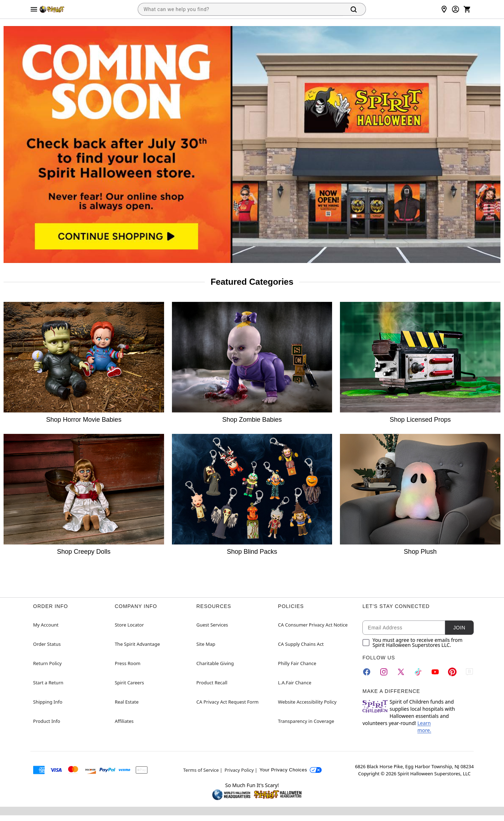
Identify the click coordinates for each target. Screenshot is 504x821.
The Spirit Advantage (138, 644)
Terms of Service (201, 770)
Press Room (128, 663)
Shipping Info (48, 702)
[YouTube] (435, 672)
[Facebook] (367, 672)
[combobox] (240, 9)
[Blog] (469, 672)
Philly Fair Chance (297, 663)
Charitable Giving (215, 663)
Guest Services (212, 625)
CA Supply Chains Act (301, 644)
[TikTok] (418, 672)
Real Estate (127, 702)
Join (459, 628)
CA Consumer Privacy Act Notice (313, 625)
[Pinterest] (452, 672)
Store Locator (129, 625)
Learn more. (424, 727)
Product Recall (212, 683)
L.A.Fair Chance (294, 683)
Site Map (206, 644)
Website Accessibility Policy (307, 702)
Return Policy (47, 663)
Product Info (47, 721)
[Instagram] (384, 672)
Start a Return (48, 683)
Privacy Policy (239, 770)
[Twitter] (401, 672)
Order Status (47, 644)
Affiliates (124, 721)
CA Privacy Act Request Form (228, 702)
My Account (46, 625)
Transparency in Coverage (306, 721)
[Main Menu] (34, 9)
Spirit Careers (129, 683)
